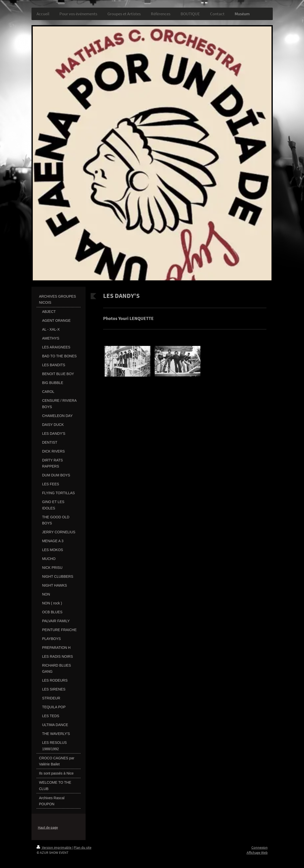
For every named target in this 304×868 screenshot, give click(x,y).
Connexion (260, 847)
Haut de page (48, 827)
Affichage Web (257, 853)
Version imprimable (54, 847)
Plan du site (83, 847)
